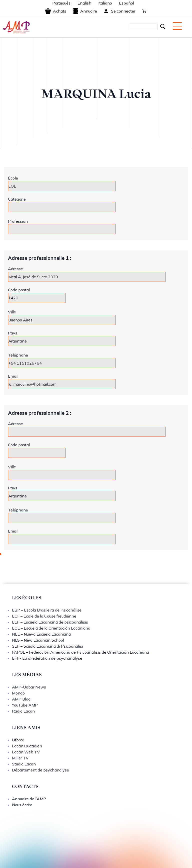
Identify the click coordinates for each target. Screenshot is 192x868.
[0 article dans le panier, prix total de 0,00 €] (144, 11)
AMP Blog (21, 699)
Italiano (105, 3)
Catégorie (17, 199)
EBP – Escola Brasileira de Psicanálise (47, 610)
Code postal (19, 290)
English (84, 3)
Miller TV (20, 758)
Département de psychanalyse (40, 770)
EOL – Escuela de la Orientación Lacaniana (51, 628)
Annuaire (85, 11)
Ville (12, 312)
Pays (13, 333)
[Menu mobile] (177, 26)
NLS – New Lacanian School (38, 640)
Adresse (15, 269)
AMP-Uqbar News (29, 687)
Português (61, 3)
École (13, 178)
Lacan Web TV (26, 752)
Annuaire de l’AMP (29, 799)
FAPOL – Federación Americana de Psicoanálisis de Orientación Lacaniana (80, 652)
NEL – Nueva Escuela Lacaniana (41, 634)
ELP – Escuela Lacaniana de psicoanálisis (50, 622)
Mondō (18, 693)
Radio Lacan (23, 711)
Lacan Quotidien (27, 746)
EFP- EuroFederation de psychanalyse (47, 658)
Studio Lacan (24, 764)
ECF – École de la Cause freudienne (44, 616)
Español (126, 3)
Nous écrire (22, 805)
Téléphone (18, 355)
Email (13, 376)
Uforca (18, 740)
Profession (18, 221)
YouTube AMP (25, 705)
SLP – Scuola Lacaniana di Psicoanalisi (47, 646)
